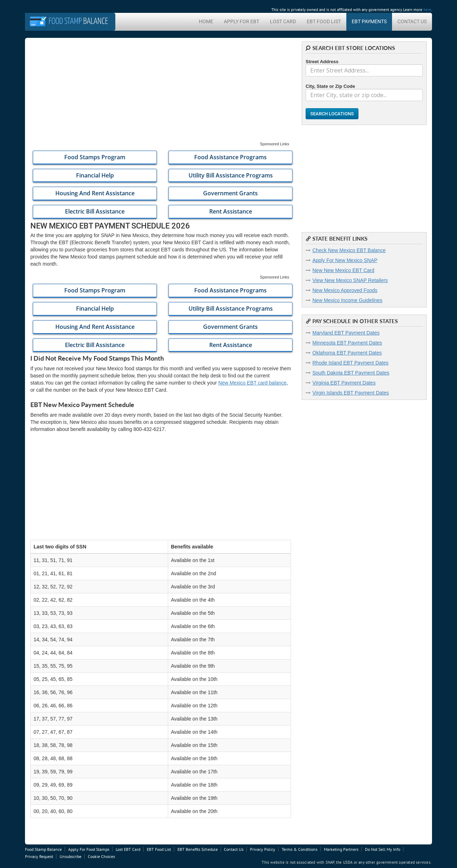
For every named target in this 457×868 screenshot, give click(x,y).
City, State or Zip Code (330, 86)
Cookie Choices (101, 856)
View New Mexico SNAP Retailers (350, 280)
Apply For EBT (242, 21)
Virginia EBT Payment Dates (344, 383)
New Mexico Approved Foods (345, 290)
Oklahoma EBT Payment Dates (347, 353)
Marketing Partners (341, 849)
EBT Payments (369, 21)
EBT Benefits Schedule (198, 849)
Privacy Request (39, 856)
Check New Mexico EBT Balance (349, 250)
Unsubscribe (71, 856)
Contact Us (412, 21)
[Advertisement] (161, 91)
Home (206, 21)
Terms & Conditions (300, 849)
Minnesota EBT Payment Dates (347, 343)
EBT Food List (324, 21)
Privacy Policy (263, 849)
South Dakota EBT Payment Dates (351, 373)
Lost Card (283, 21)
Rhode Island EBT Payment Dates (350, 363)
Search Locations (332, 114)
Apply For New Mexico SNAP (345, 260)
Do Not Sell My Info (383, 849)
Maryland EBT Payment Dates (346, 333)
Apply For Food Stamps (89, 849)
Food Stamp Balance (43, 849)
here (427, 10)
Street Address (322, 62)
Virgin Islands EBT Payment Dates (351, 393)
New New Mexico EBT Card (343, 270)
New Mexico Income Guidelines (347, 300)
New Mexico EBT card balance (252, 383)
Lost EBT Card (128, 849)
